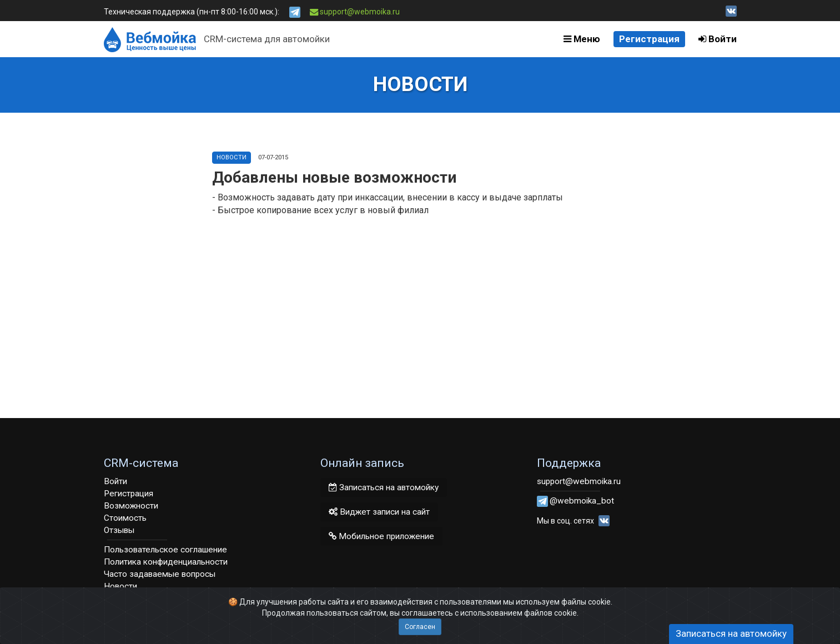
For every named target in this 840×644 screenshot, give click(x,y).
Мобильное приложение (381, 536)
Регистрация (649, 39)
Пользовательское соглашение (165, 550)
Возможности (131, 506)
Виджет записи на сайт (379, 512)
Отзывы (119, 530)
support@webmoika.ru (355, 12)
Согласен (420, 627)
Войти (718, 39)
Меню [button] (582, 39)
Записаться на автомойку (384, 487)
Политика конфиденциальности (166, 562)
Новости (232, 157)
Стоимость (125, 518)
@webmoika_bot (582, 501)
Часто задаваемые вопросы (160, 574)
